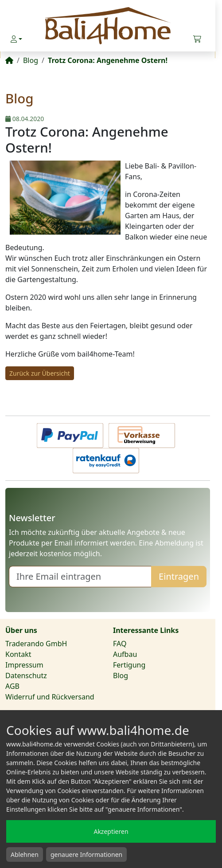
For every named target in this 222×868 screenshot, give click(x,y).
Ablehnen (25, 854)
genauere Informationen (86, 854)
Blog (121, 676)
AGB (12, 686)
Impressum (24, 665)
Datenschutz (26, 676)
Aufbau (125, 654)
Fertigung (129, 665)
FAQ (120, 644)
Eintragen (179, 576)
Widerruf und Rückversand (50, 697)
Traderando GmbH (36, 644)
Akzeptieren (111, 831)
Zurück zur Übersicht (40, 373)
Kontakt (18, 654)
